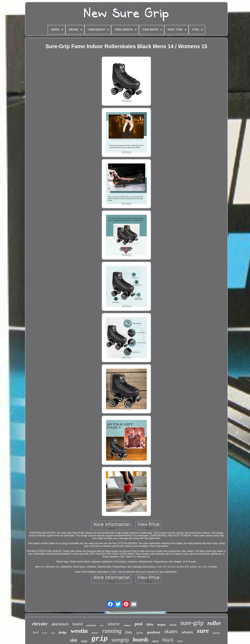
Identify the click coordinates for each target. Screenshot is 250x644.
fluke (129, 632)
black (168, 640)
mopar (162, 625)
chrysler (40, 624)
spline (140, 633)
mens (155, 641)
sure (203, 631)
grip (99, 639)
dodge (63, 632)
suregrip (120, 640)
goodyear (154, 632)
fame (84, 641)
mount (173, 625)
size (74, 640)
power (95, 633)
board (78, 624)
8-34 (45, 633)
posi (139, 624)
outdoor (127, 625)
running (112, 631)
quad (101, 625)
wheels (187, 632)
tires (150, 624)
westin (79, 631)
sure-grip (192, 623)
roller (214, 623)
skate (114, 624)
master (216, 633)
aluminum (60, 624)
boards (141, 640)
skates (171, 631)
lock (36, 632)
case (180, 641)
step (53, 633)
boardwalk (91, 625)
